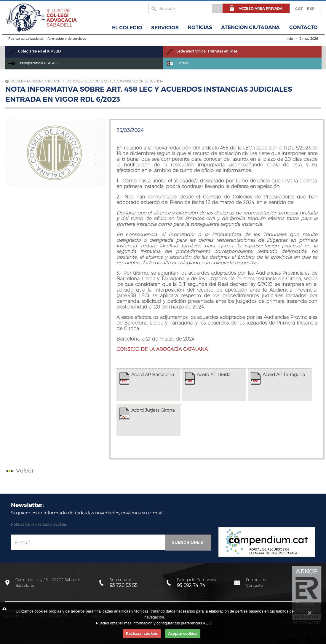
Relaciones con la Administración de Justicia (123, 81)
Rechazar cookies (142, 633)
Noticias (200, 27)
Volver (19, 471)
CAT (299, 9)
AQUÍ (208, 623)
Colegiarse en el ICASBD (35, 51)
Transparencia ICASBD (33, 63)
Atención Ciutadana (250, 27)
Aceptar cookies (183, 633)
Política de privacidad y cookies (39, 524)
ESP (311, 9)
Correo (178, 63)
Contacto (303, 27)
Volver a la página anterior (33, 81)
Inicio (289, 39)
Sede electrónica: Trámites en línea (202, 51)
